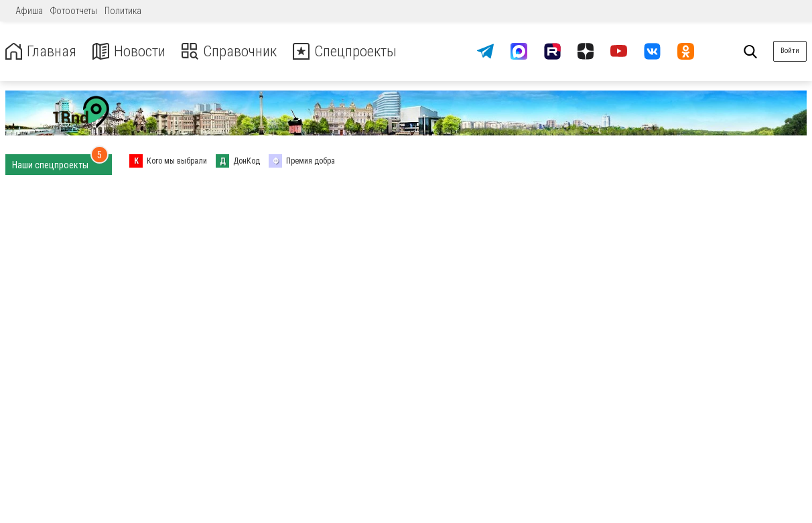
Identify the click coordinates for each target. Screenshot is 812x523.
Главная (42, 51)
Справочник (237, 51)
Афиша (29, 11)
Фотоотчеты (74, 11)
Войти (790, 51)
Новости (133, 51)
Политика (123, 11)
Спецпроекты (358, 51)
